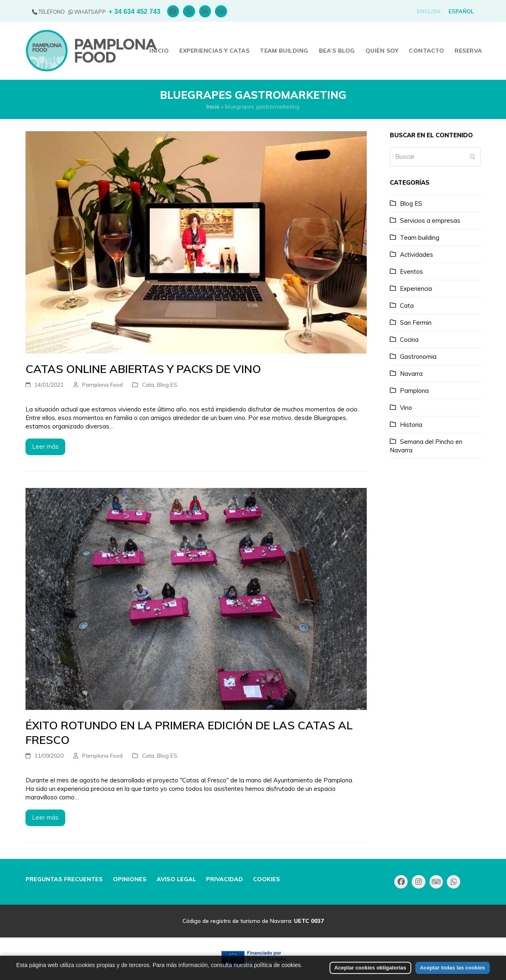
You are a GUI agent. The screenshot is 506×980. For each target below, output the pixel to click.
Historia (411, 425)
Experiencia (416, 289)
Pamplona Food (102, 385)
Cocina (409, 340)
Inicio (213, 106)
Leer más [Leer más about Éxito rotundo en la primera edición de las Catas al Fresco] (45, 817)
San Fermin (416, 323)
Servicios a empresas (430, 220)
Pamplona (414, 391)
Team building (420, 238)
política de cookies (277, 974)
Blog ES (167, 385)
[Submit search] (473, 157)
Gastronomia (418, 357)
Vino (406, 408)
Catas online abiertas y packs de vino (143, 369)
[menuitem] (429, 12)
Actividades (417, 255)
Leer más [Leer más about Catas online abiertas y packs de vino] (45, 446)
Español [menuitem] (461, 11)
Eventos (411, 272)
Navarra (411, 374)
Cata (148, 385)
